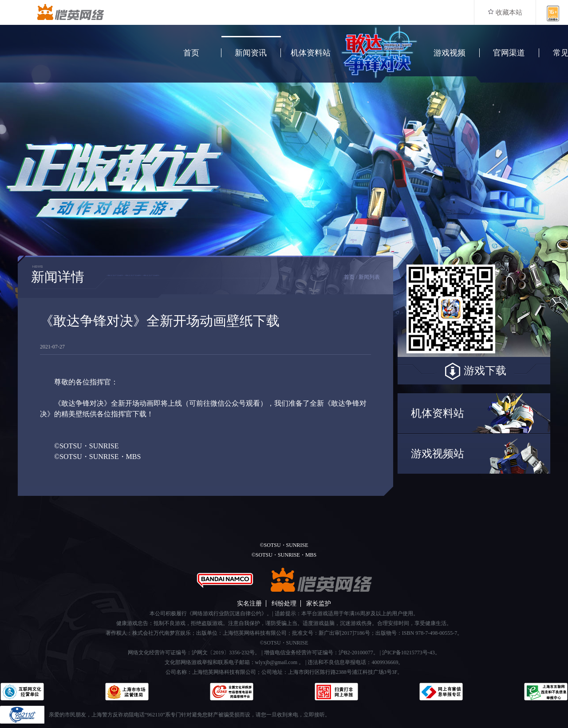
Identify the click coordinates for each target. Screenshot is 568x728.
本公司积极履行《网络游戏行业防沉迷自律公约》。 (211, 613)
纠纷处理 (284, 603)
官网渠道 (509, 53)
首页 (191, 53)
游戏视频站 (438, 454)
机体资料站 (311, 53)
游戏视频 (450, 53)
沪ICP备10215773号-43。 (411, 653)
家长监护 (319, 603)
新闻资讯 (251, 53)
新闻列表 (369, 277)
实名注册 (249, 603)
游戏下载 (474, 372)
